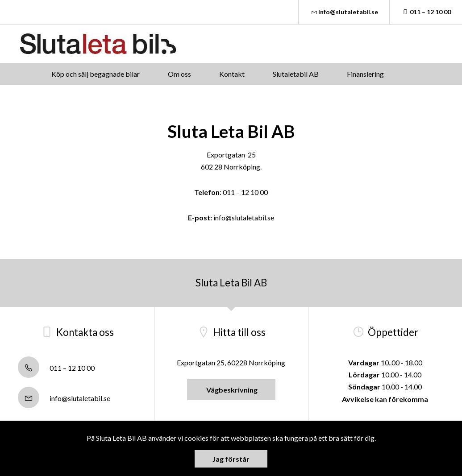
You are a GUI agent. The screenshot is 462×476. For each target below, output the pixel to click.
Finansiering (365, 74)
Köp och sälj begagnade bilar (96, 74)
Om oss (179, 74)
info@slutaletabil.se (344, 12)
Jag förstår (231, 459)
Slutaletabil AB (296, 74)
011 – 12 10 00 (426, 12)
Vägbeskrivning (231, 390)
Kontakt (232, 74)
